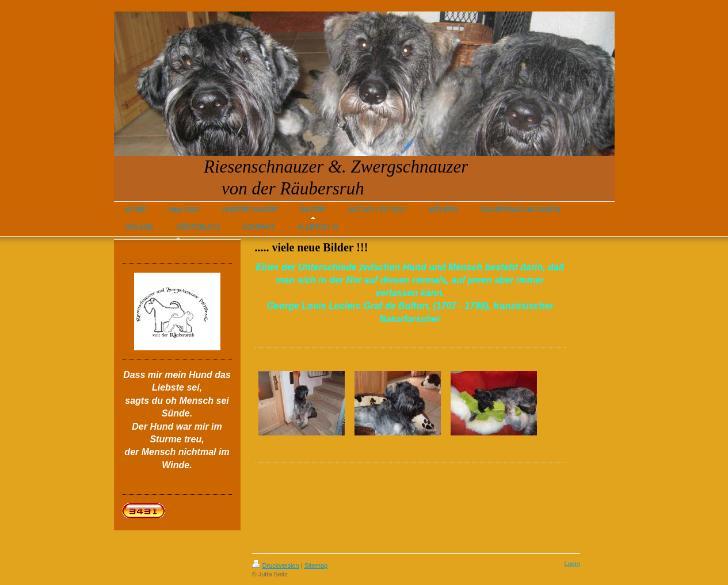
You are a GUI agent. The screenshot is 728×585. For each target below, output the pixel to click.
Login (572, 564)
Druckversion (276, 565)
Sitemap (316, 565)
